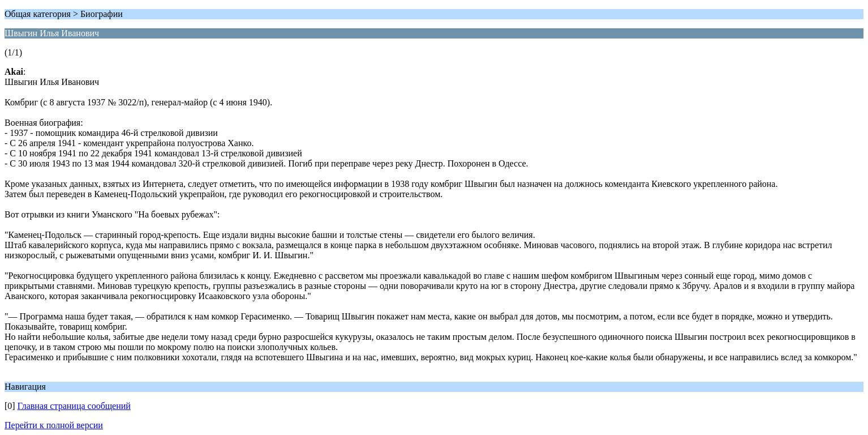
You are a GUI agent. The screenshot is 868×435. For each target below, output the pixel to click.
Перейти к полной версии (54, 425)
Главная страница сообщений (74, 406)
